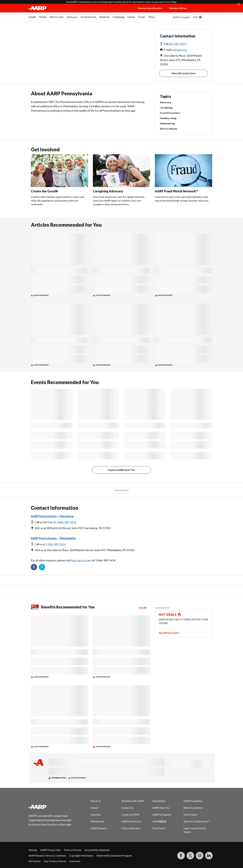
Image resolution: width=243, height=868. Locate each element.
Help (195, 17)
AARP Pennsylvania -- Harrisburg (52, 516)
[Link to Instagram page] (200, 856)
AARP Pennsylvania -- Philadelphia (53, 538)
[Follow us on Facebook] (34, 567)
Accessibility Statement (97, 850)
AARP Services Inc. (131, 821)
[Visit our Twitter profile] (42, 567)
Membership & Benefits (150, 8)
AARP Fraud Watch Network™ (177, 191)
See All (143, 608)
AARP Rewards (99, 828)
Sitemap (33, 850)
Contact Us (128, 808)
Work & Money (169, 129)
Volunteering (167, 123)
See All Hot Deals (168, 633)
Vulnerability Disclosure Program (114, 856)
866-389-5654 (177, 44)
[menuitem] (32, 18)
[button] (204, 11)
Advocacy (166, 102)
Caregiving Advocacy (108, 191)
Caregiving (166, 108)
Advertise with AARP (133, 801)
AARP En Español (181, 17)
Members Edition (178, 8)
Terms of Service (73, 850)
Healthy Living (168, 118)
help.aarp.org (79, 560)
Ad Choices (35, 861)
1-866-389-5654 (66, 522)
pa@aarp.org (179, 50)
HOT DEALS (168, 614)
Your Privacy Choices (55, 861)
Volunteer (96, 815)
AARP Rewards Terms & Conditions (47, 856)
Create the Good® (44, 191)
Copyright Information (81, 856)
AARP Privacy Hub (50, 850)
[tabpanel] (194, 17)
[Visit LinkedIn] (209, 856)
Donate (94, 808)
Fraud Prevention (170, 113)
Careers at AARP (130, 815)
